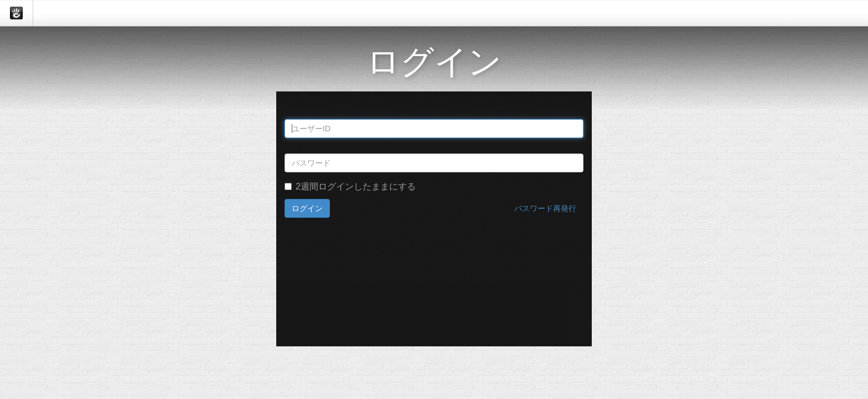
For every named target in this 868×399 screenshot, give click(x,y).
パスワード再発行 (545, 208)
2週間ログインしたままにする (350, 186)
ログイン (307, 208)
